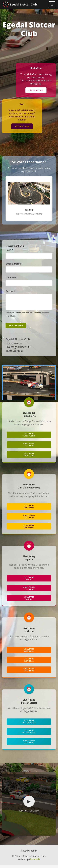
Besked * (10, 291)
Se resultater (22, 126)
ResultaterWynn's (29, 601)
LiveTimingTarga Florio (29, 438)
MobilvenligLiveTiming (29, 447)
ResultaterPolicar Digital (29, 725)
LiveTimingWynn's (29, 581)
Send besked (16, 328)
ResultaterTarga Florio (29, 457)
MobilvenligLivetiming (29, 673)
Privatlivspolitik (29, 853)
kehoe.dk (35, 862)
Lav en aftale (36, 90)
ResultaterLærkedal (29, 653)
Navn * (9, 250)
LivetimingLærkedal (29, 663)
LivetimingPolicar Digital (29, 734)
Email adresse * (14, 264)
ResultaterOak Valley (29, 529)
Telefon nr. (11, 277)
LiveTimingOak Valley (29, 509)
